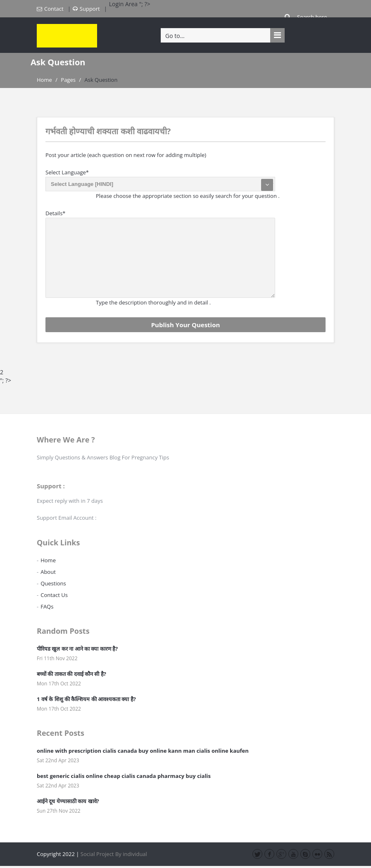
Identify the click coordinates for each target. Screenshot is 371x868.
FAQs (47, 606)
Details (56, 213)
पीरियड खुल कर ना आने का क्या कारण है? (77, 649)
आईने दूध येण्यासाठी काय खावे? (68, 801)
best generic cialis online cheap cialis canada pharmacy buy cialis (124, 776)
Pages (68, 80)
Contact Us (54, 595)
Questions (53, 583)
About (48, 572)
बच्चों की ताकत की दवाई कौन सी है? (71, 674)
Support (86, 9)
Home (44, 80)
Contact (50, 9)
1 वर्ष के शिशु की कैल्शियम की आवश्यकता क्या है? (86, 699)
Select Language (67, 172)
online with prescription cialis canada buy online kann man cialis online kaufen (143, 751)
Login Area (124, 4)
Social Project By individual (114, 854)
